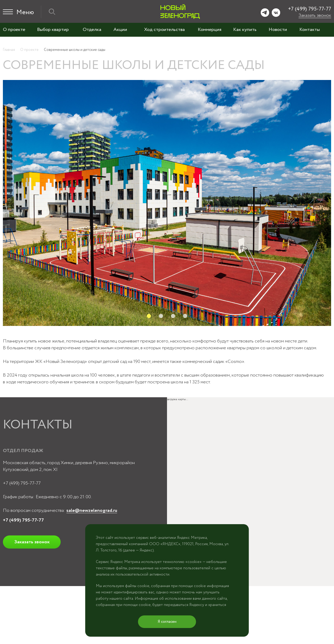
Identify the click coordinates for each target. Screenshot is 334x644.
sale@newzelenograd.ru (92, 511)
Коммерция (210, 30)
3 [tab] (173, 316)
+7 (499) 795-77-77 (310, 9)
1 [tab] (149, 316)
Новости (278, 30)
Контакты (310, 30)
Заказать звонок (315, 15)
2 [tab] (161, 316)
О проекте (14, 30)
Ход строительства (165, 30)
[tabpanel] (167, 203)
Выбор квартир (53, 30)
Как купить (245, 30)
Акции (120, 30)
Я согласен (167, 622)
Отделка (92, 30)
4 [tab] (185, 316)
